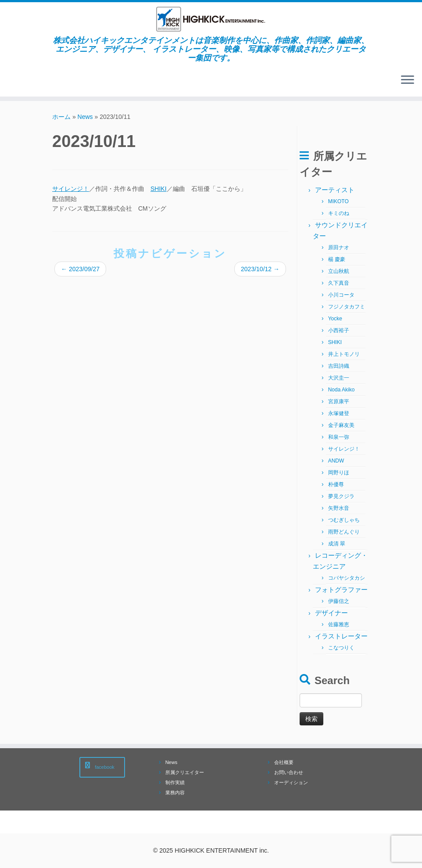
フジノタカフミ (347, 307)
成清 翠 (337, 544)
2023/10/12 (260, 269)
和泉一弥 (339, 437)
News (85, 117)
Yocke (335, 319)
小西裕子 (339, 330)
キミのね (339, 213)
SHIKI (159, 189)
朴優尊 (336, 484)
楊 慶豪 (337, 259)
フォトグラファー (341, 590)
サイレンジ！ (71, 189)
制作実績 (175, 782)
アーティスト (335, 190)
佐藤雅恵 (339, 624)
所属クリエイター (185, 772)
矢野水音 (339, 508)
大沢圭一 (339, 378)
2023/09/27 (80, 269)
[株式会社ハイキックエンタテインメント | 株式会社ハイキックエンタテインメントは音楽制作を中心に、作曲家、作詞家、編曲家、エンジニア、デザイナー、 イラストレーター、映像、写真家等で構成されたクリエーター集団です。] (211, 19)
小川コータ (341, 295)
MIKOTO (338, 201)
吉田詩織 (339, 366)
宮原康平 (339, 402)
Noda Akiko (342, 390)
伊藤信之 (339, 601)
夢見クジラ (341, 496)
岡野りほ (339, 473)
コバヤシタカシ (347, 578)
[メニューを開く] (408, 81)
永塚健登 (339, 413)
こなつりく (341, 648)
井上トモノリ (344, 354)
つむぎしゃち (344, 520)
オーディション (291, 782)
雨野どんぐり (344, 532)
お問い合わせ (289, 772)
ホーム (61, 117)
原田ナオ (339, 247)
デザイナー (331, 613)
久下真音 (339, 283)
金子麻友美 (341, 425)
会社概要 (284, 762)
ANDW (336, 461)
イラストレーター (341, 636)
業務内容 (175, 793)
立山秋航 (339, 271)
